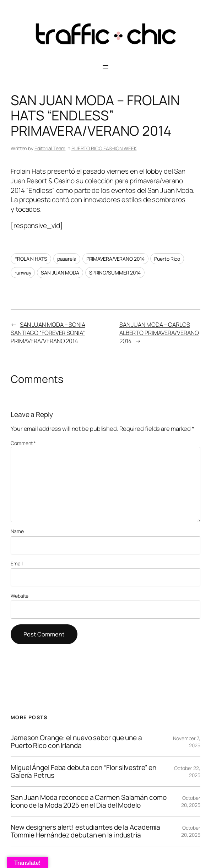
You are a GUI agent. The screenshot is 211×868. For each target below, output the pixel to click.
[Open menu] (105, 67)
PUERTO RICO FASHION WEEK (104, 148)
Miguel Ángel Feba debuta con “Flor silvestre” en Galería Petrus (83, 772)
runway (23, 273)
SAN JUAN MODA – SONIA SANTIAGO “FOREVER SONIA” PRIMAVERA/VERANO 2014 (48, 333)
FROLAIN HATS (31, 259)
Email (17, 563)
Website (20, 596)
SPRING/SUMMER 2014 (115, 273)
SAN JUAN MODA (60, 273)
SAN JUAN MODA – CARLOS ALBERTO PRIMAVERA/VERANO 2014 (159, 333)
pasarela (67, 259)
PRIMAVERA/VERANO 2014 (115, 259)
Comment (23, 443)
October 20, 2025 (191, 801)
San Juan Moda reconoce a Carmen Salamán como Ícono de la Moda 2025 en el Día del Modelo (89, 801)
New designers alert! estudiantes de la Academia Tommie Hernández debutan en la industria (85, 831)
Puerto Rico (167, 259)
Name (17, 531)
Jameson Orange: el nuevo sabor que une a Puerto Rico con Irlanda (76, 742)
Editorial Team (50, 148)
